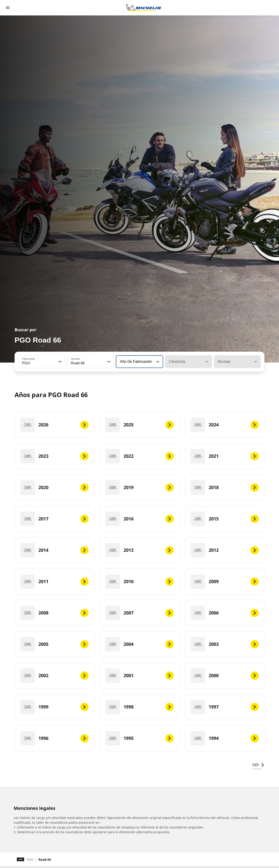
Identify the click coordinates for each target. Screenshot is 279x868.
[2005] (54, 644)
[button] (60, 362)
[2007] (139, 613)
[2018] (225, 487)
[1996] (54, 738)
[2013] (139, 550)
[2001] (139, 676)
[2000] (225, 676)
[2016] (139, 519)
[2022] (139, 456)
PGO (30, 859)
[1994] (225, 738)
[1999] (54, 707)
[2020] (54, 487)
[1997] (225, 707)
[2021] (225, 456)
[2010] (139, 582)
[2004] (139, 644)
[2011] (54, 582)
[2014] (54, 550)
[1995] (139, 738)
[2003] (225, 644)
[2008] (54, 613)
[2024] (225, 425)
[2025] (139, 425)
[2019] (139, 487)
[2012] (225, 550)
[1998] (139, 707)
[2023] (54, 456)
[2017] (54, 519)
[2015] (225, 519)
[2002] (54, 676)
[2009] (225, 582)
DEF (258, 765)
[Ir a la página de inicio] (144, 8)
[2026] (54, 425)
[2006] (225, 613)
